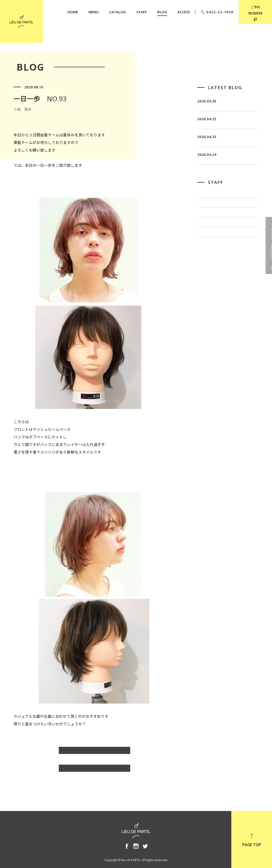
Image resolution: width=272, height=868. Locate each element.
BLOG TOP (94, 771)
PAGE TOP (252, 840)
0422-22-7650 (217, 12)
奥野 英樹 (207, 289)
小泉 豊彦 (207, 274)
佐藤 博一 (207, 242)
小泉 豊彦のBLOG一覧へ (94, 753)
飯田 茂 (205, 226)
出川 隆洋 (207, 258)
